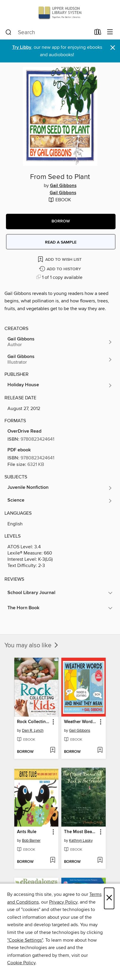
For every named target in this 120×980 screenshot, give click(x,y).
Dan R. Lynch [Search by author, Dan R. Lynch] (33, 731)
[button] (61, 222)
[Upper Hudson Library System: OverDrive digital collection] (60, 13)
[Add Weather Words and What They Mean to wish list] (100, 750)
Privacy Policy (63, 902)
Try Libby (22, 47)
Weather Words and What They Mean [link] (81, 722)
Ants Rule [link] (27, 832)
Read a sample (61, 242)
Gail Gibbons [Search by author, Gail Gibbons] (63, 186)
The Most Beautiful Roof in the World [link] (81, 832)
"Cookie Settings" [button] (25, 940)
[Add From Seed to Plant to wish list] (60, 259)
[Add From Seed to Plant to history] (61, 269)
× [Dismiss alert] (113, 48)
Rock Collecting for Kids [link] (34, 722)
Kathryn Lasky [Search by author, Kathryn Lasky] (81, 841)
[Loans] (98, 33)
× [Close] (109, 898)
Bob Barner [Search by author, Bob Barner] (31, 841)
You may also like (32, 646)
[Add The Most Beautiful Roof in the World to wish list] (100, 860)
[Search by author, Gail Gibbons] (60, 342)
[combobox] (48, 32)
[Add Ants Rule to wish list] (53, 860)
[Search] (8, 32)
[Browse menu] (110, 32)
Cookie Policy (21, 963)
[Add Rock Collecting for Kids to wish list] (53, 750)
